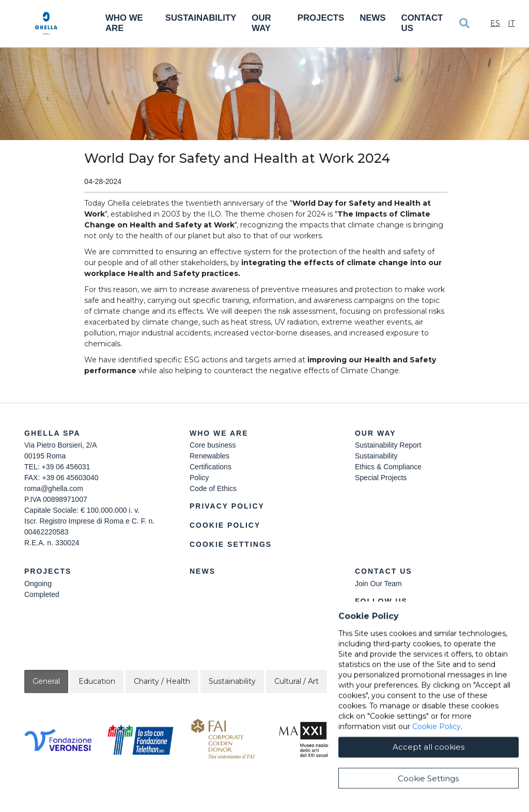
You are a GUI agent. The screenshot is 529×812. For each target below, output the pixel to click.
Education (97, 681)
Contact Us (422, 23)
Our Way (261, 23)
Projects (321, 18)
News (372, 18)
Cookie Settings (231, 544)
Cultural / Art (297, 681)
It (511, 23)
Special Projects (381, 478)
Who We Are (124, 23)
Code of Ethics (213, 488)
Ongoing (38, 584)
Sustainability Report (388, 445)
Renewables (209, 456)
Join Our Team (378, 584)
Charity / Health (162, 681)
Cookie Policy (225, 525)
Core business (213, 445)
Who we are (219, 433)
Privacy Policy (227, 506)
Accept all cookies (429, 791)
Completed (42, 594)
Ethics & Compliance (388, 467)
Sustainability (201, 18)
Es (495, 23)
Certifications (211, 467)
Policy (199, 478)
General (46, 681)
